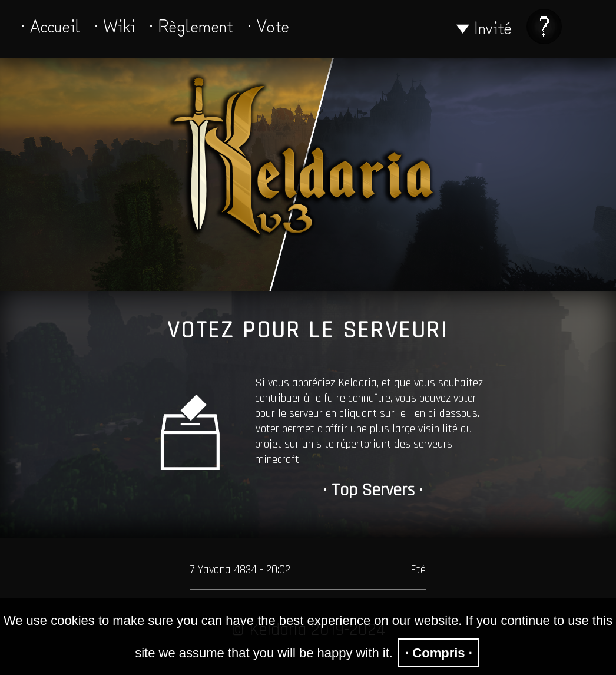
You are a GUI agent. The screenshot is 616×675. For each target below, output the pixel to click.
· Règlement (191, 25)
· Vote (268, 25)
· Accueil (50, 25)
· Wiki (115, 25)
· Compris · (439, 653)
